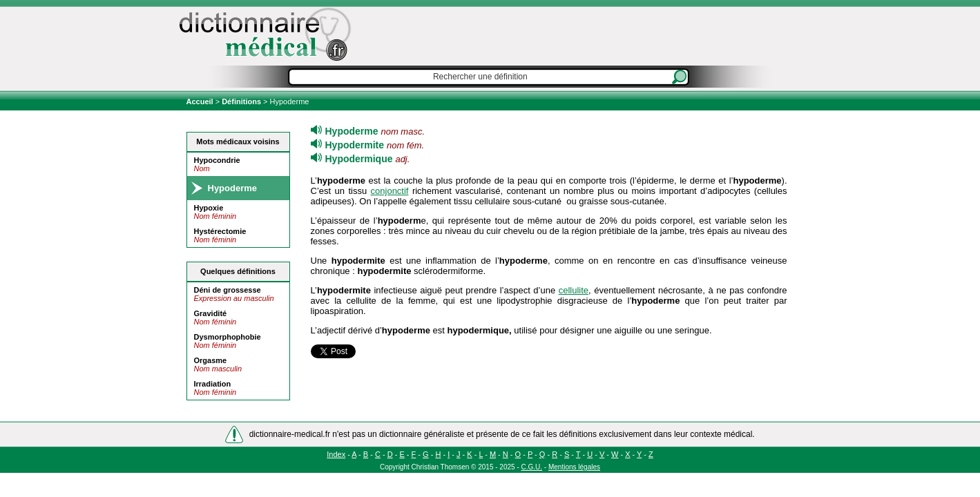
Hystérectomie (220, 231)
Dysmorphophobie (228, 337)
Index (336, 454)
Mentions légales (574, 467)
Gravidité (211, 313)
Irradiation (213, 384)
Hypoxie (209, 208)
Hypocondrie (217, 160)
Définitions (241, 101)
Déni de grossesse (228, 290)
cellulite (574, 290)
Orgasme (211, 360)
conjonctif (390, 191)
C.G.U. (532, 467)
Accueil (201, 101)
